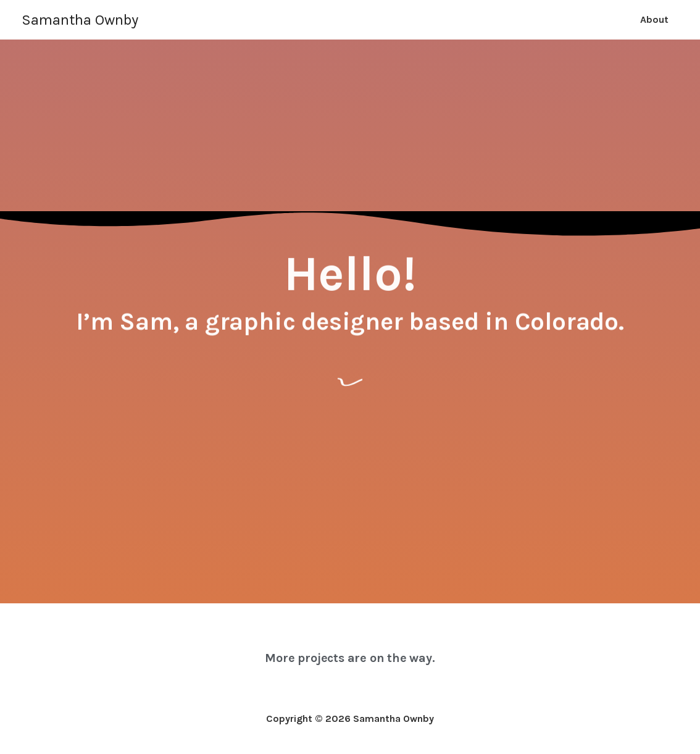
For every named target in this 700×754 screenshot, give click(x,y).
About (654, 19)
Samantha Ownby (80, 20)
